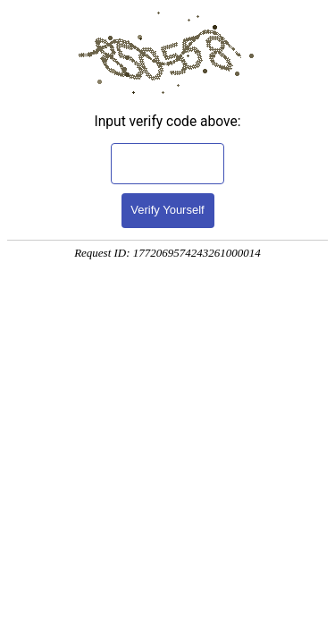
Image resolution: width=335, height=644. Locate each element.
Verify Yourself (167, 210)
